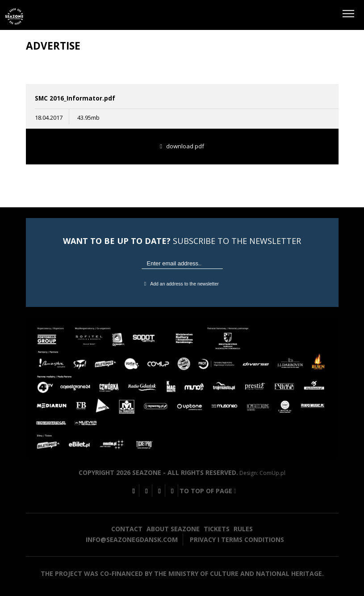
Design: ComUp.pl (262, 473)
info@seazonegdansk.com (132, 539)
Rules (243, 529)
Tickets (217, 529)
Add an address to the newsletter (182, 284)
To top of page (208, 491)
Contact (127, 529)
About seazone (173, 529)
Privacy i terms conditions (237, 539)
